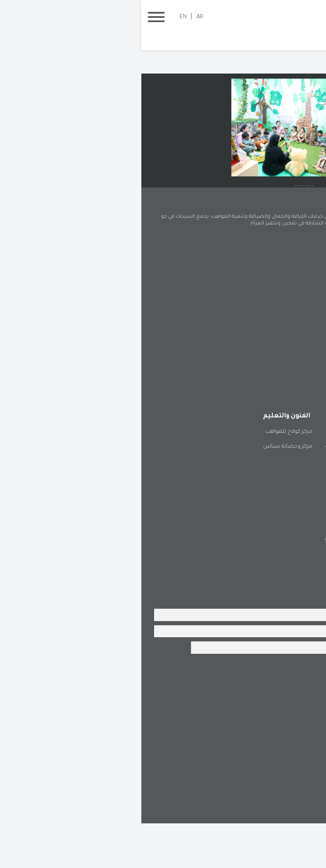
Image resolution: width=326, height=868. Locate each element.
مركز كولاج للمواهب (148, 477)
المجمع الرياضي (288, 521)
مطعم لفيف (229, 477)
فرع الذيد (297, 584)
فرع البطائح (203, 569)
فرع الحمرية (251, 569)
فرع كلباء (254, 584)
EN (42, 17)
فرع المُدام (295, 599)
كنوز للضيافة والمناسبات (214, 491)
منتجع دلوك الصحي (283, 477)
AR (59, 17)
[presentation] (249, 725)
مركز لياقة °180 (289, 506)
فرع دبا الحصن (247, 599)
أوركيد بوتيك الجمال (284, 491)
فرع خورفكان (292, 569)
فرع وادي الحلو (200, 584)
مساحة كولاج (228, 506)
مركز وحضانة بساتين (146, 491)
